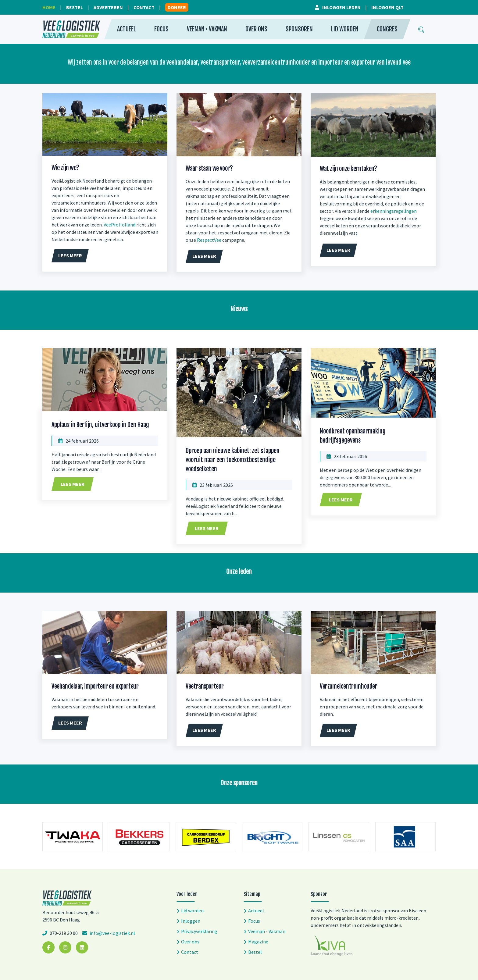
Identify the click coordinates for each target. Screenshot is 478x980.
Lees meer (73, 484)
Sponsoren (299, 29)
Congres (387, 29)
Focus (161, 29)
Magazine (258, 942)
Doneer (177, 7)
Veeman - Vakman (267, 931)
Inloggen (191, 921)
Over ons (256, 29)
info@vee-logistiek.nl (112, 933)
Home (49, 7)
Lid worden (345, 29)
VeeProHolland (120, 225)
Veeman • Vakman (207, 29)
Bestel (75, 7)
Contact (144, 7)
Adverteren (108, 7)
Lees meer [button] (70, 255)
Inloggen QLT (387, 7)
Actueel (127, 29)
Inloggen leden (341, 7)
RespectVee (209, 240)
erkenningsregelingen (394, 211)
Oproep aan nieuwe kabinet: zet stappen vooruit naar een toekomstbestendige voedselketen (233, 460)
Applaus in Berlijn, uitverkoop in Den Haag (100, 425)
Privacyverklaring (199, 931)
